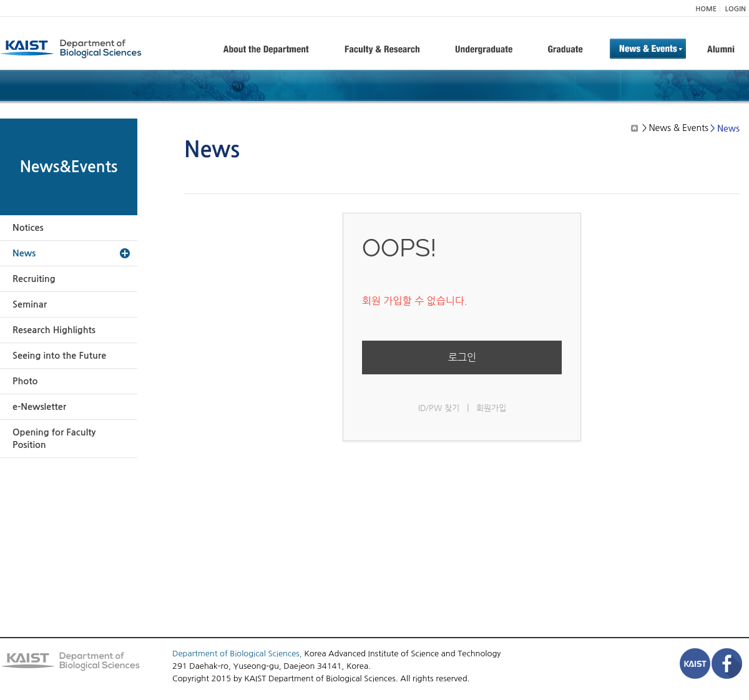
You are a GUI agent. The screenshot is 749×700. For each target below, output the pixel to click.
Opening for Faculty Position (54, 439)
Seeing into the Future (59, 356)
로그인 (462, 357)
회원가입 (491, 408)
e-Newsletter (39, 407)
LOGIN (736, 9)
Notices (28, 228)
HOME (706, 9)
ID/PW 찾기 (439, 408)
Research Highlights (54, 330)
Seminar (30, 304)
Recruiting (34, 279)
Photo (25, 381)
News (24, 253)
